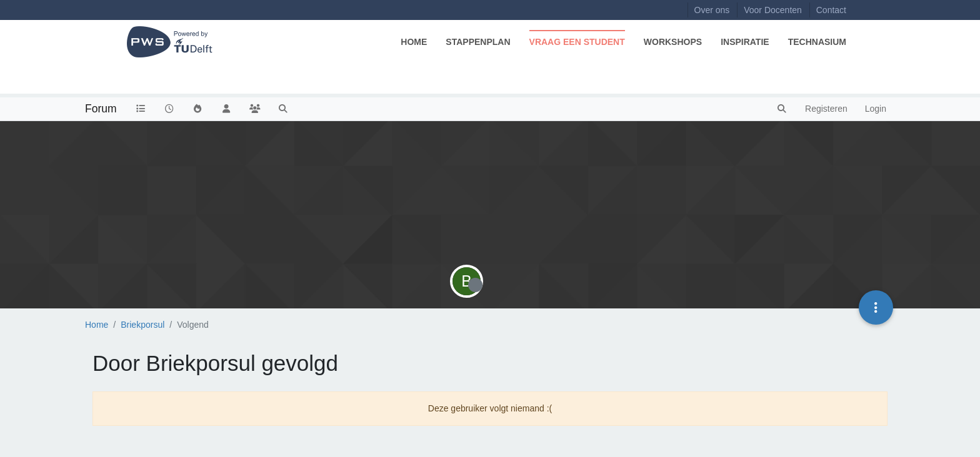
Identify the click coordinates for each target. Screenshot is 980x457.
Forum (101, 109)
